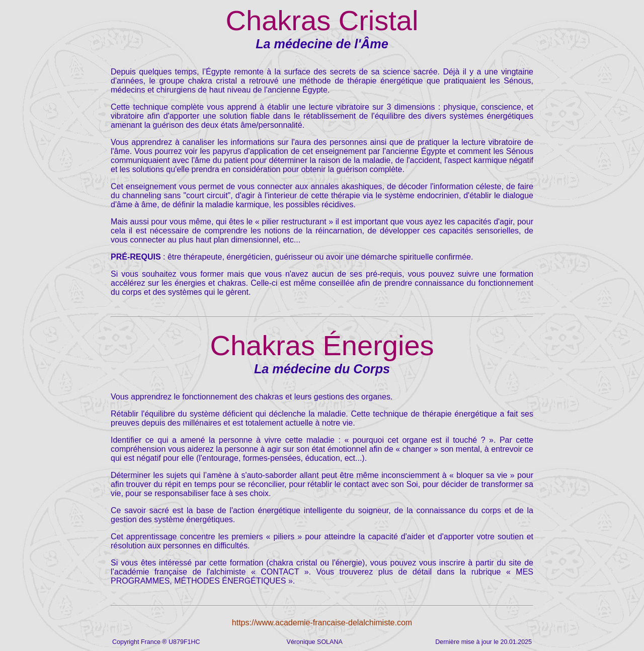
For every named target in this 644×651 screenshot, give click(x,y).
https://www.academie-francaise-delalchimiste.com (322, 623)
